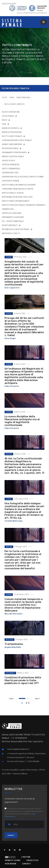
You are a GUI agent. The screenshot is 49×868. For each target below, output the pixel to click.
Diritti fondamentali (11, 168)
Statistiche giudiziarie (12, 213)
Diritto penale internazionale (16, 201)
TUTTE (5, 97)
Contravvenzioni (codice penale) (17, 140)
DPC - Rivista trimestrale (13, 221)
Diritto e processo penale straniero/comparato (24, 205)
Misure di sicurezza (11, 128)
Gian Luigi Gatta (12, 288)
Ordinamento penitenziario (14, 152)
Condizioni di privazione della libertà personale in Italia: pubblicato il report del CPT (23, 680)
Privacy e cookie (13, 860)
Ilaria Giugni (10, 338)
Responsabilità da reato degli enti (17, 197)
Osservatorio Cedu (10, 173)
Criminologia (8, 209)
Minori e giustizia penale (13, 156)
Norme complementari (12, 144)
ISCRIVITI (11, 835)
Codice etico (32, 860)
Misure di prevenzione (12, 132)
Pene (12, 97)
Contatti (26, 864)
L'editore (26, 857)
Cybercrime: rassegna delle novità (18, 189)
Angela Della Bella (13, 647)
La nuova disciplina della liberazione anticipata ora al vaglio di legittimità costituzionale (22, 421)
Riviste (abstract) (10, 225)
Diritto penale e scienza (13, 193)
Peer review (11, 864)
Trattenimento (14, 644)
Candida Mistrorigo (14, 521)
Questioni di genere (11, 181)
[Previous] (11, 699)
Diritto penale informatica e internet (19, 185)
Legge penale (8, 116)
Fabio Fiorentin (12, 386)
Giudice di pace (8, 160)
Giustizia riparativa (11, 164)
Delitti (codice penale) (12, 136)
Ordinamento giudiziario (13, 217)
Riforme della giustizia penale (16, 229)
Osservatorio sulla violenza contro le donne (23, 177)
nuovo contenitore (11, 112)
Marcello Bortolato (14, 614)
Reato (5, 120)
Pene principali (23, 97)
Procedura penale (10, 148)
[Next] (37, 699)
